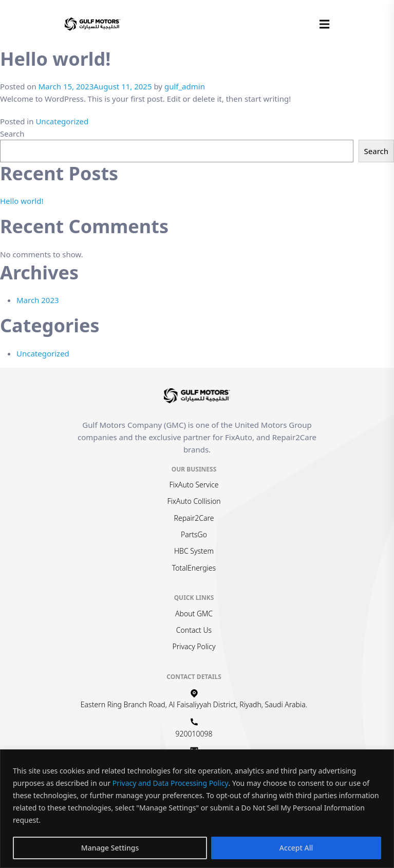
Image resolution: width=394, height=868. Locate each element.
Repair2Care (194, 518)
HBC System (194, 551)
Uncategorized (62, 121)
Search (12, 134)
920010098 (194, 734)
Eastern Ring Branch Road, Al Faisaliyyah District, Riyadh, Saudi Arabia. (194, 704)
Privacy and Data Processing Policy (171, 783)
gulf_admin (185, 86)
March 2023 (38, 300)
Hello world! (22, 201)
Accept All (296, 848)
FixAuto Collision (194, 501)
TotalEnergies (194, 568)
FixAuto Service (194, 485)
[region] (197, 809)
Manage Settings (110, 848)
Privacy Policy (194, 646)
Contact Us (194, 630)
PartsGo (194, 534)
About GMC (194, 614)
